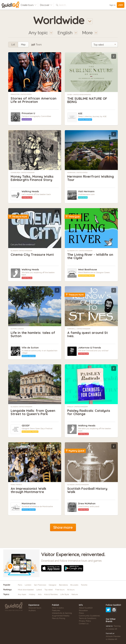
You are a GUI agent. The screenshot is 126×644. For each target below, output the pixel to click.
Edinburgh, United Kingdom (23, 173)
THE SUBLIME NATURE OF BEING (87, 100)
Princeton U (28, 113)
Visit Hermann (86, 191)
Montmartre (29, 504)
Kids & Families (51, 594)
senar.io (109, 612)
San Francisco (40, 585)
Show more (63, 527)
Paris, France (16, 485)
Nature (75, 594)
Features (56, 610)
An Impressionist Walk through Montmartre (28, 490)
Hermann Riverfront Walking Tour (91, 178)
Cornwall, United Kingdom (79, 329)
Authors (32, 610)
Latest (39, 590)
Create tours (29, 5)
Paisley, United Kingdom (78, 407)
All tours (71, 590)
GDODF (26, 426)
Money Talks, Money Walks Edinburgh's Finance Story (32, 178)
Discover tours (35, 608)
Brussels (74, 585)
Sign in (112, 5)
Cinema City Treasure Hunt (32, 255)
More (90, 33)
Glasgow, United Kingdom (21, 251)
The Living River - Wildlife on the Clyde (90, 256)
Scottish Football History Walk (87, 490)
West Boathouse (88, 270)
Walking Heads (30, 191)
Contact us (84, 624)
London (28, 585)
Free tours (60, 590)
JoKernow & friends (89, 348)
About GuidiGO (86, 608)
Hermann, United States (77, 173)
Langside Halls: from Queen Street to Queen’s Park (33, 412)
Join (121, 5)
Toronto (84, 585)
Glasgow (53, 585)
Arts (40, 594)
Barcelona (63, 585)
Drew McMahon (87, 504)
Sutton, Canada (17, 329)
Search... (63, 5)
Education (83, 610)
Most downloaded (26, 590)
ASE (80, 113)
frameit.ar (110, 619)
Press (81, 613)
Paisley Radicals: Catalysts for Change (89, 412)
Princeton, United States (21, 94)
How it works (58, 608)
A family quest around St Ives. (88, 334)
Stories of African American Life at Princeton (34, 100)
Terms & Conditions (88, 618)
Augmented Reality (61, 616)
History (32, 594)
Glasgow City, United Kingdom (80, 251)
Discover (46, 5)
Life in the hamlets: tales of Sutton (33, 334)
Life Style (65, 594)
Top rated (49, 590)
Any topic (22, 594)
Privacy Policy (85, 621)
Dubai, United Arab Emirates (79, 95)
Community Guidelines (89, 616)
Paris (20, 585)
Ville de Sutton (30, 348)
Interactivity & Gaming (62, 613)
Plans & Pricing (59, 618)
